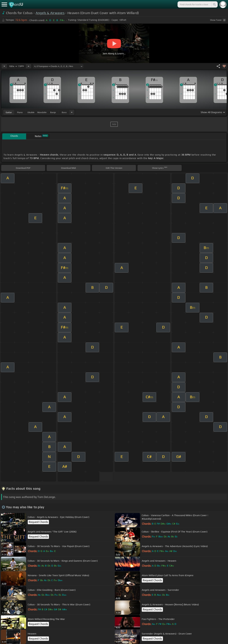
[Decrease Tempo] (4, 66)
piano (20, 112)
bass (64, 112)
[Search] (214, 4)
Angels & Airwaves (50, 13)
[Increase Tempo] (28, 66)
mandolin (42, 112)
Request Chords (38, 522)
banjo (53, 112)
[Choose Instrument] (72, 112)
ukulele (31, 112)
